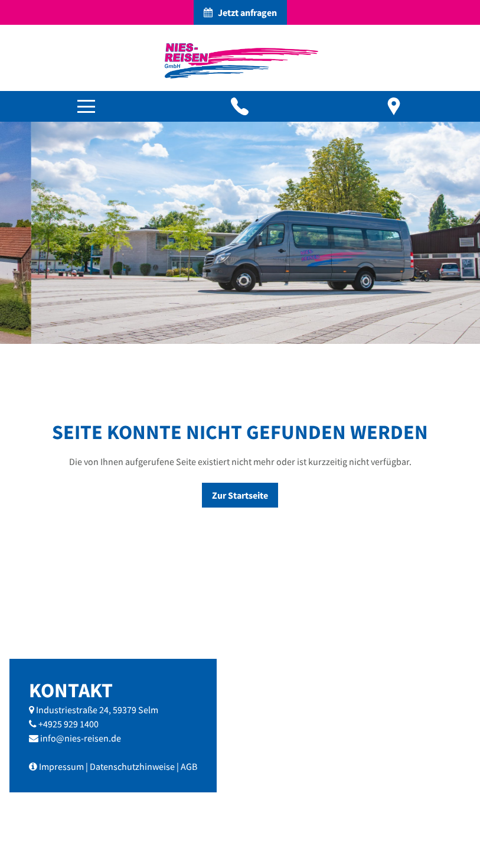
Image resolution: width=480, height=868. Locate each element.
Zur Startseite (240, 495)
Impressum (61, 766)
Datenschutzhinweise (132, 766)
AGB (189, 766)
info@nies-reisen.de (81, 738)
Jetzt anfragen (240, 12)
